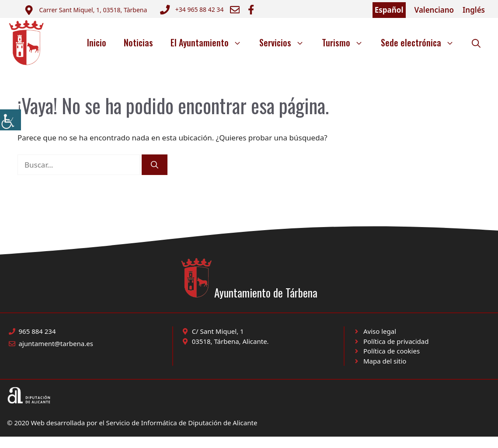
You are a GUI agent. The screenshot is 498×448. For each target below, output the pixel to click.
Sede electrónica (422, 42)
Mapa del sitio (385, 361)
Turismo (347, 42)
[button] (476, 42)
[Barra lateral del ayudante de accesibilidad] (10, 120)
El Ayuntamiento (211, 42)
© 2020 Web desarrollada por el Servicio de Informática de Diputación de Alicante (132, 423)
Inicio (97, 42)
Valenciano (434, 10)
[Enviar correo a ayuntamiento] (85, 10)
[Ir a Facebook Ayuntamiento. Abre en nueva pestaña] (251, 10)
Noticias (138, 42)
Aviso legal (380, 331)
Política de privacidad (396, 341)
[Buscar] (155, 165)
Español (389, 10)
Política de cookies (392, 351)
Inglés (474, 10)
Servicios (286, 42)
